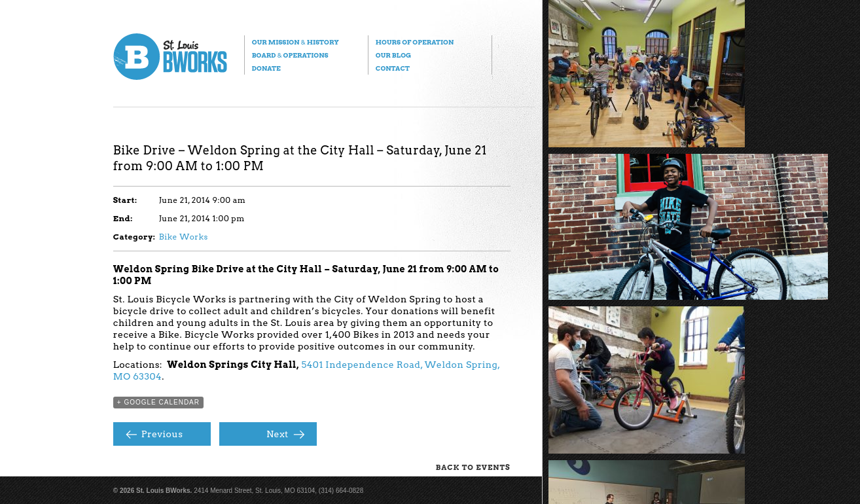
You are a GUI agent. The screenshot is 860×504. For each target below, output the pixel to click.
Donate (266, 68)
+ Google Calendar (158, 402)
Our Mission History (296, 42)
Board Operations (290, 55)
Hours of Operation (415, 42)
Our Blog (393, 55)
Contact (393, 68)
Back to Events (473, 467)
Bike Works (184, 237)
